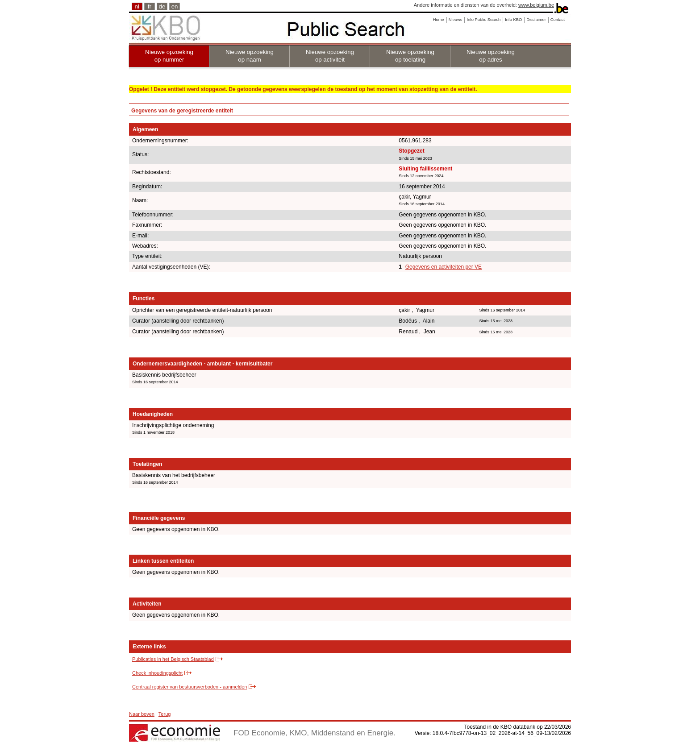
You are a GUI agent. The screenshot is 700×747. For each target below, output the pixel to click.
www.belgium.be (536, 5)
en (175, 6)
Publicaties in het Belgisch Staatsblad (173, 659)
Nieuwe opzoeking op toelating (410, 56)
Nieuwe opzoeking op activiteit (330, 56)
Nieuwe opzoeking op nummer (169, 56)
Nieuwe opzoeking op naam (250, 56)
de (162, 6)
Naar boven (142, 714)
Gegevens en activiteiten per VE (444, 267)
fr (150, 6)
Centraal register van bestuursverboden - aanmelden (190, 687)
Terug (165, 714)
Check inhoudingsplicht (157, 673)
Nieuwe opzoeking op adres (491, 56)
